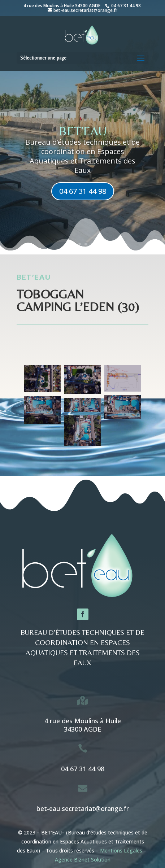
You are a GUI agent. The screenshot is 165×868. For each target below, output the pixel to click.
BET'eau (83, 131)
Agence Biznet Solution (83, 860)
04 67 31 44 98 (125, 6)
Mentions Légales (121, 850)
